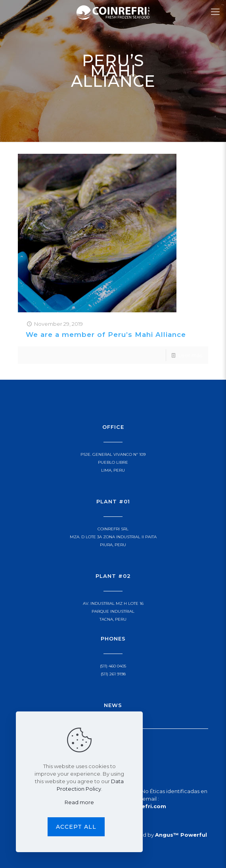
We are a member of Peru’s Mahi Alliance (106, 335)
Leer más (190, 355)
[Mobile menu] (215, 12)
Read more (79, 802)
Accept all (76, 827)
